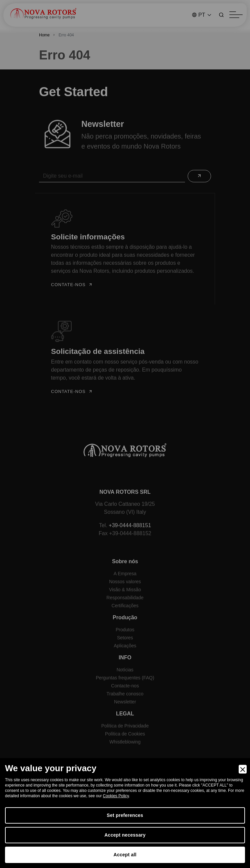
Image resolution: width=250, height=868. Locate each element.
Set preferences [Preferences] (125, 815)
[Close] (243, 769)
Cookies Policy (116, 796)
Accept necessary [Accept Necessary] (125, 835)
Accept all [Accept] (125, 855)
